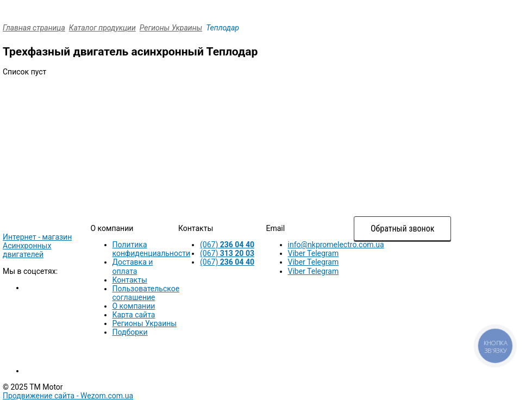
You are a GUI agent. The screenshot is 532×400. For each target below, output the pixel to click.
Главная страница (34, 28)
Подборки (130, 332)
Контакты (130, 280)
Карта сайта (134, 315)
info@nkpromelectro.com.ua (336, 245)
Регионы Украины (171, 28)
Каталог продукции (102, 28)
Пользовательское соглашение (146, 293)
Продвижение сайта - (68, 396)
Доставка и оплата (133, 266)
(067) (227, 245)
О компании (134, 306)
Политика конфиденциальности (152, 249)
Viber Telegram (314, 253)
